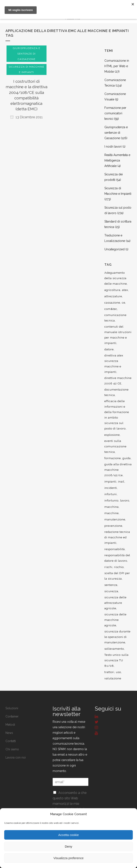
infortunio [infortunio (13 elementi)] (111, 501)
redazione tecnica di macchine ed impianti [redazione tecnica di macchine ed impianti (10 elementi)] (117, 537)
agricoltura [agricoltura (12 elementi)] (112, 290)
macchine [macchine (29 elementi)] (112, 513)
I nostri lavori (113, 147)
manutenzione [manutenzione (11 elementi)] (115, 519)
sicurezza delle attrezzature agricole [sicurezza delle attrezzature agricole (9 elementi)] (115, 603)
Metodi (10, 725)
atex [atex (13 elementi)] (125, 290)
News (9, 733)
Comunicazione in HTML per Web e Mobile (117, 66)
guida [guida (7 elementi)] (127, 458)
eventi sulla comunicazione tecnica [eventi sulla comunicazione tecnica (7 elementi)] (115, 446)
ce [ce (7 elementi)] (124, 303)
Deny (68, 846)
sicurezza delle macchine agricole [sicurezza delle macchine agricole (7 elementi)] (115, 620)
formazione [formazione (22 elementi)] (113, 458)
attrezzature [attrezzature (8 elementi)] (113, 296)
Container (12, 716)
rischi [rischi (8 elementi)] (108, 567)
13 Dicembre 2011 (26, 117)
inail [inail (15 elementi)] (121, 482)
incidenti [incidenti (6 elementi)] (111, 488)
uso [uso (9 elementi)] (118, 672)
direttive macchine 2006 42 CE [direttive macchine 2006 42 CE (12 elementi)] (118, 381)
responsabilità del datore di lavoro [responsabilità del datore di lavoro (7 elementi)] (117, 558)
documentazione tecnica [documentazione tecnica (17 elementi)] (116, 392)
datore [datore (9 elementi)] (109, 349)
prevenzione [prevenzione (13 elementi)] (113, 526)
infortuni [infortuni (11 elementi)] (111, 494)
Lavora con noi (16, 757)
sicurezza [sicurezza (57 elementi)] (111, 591)
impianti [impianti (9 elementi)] (110, 482)
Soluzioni (12, 708)
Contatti (11, 741)
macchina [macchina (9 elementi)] (112, 507)
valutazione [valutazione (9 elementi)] (113, 678)
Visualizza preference (68, 858)
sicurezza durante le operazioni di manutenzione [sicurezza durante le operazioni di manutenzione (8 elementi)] (117, 637)
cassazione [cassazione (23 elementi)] (112, 303)
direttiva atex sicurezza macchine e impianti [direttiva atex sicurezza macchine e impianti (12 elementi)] (114, 364)
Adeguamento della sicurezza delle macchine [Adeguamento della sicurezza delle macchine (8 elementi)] (116, 278)
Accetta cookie (69, 835)
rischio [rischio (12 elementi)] (119, 567)
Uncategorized (114, 249)
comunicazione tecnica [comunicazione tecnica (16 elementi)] (115, 318)
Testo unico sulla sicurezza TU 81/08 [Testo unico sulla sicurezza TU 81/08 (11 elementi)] (116, 660)
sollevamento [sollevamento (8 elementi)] (114, 649)
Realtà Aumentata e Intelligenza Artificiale (117, 160)
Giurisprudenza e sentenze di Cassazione (116, 133)
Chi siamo (12, 749)
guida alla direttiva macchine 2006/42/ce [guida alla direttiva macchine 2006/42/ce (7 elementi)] (118, 470)
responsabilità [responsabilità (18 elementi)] (115, 549)
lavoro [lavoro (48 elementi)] (125, 501)
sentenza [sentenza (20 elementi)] (111, 585)
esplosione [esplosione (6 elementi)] (112, 435)
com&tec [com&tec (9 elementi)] (111, 309)
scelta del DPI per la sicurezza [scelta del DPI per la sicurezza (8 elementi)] (117, 576)
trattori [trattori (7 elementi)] (109, 672)
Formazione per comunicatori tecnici (115, 113)
